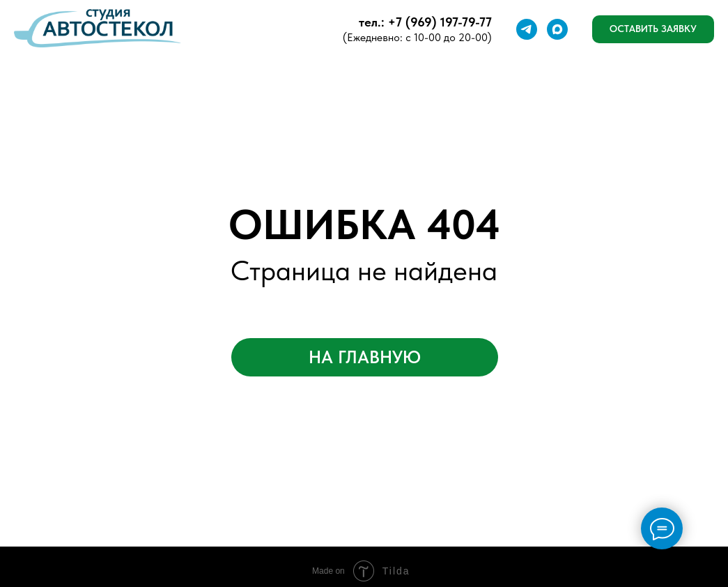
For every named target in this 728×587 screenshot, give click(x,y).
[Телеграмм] (527, 29)
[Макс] (557, 29)
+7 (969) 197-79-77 (440, 22)
